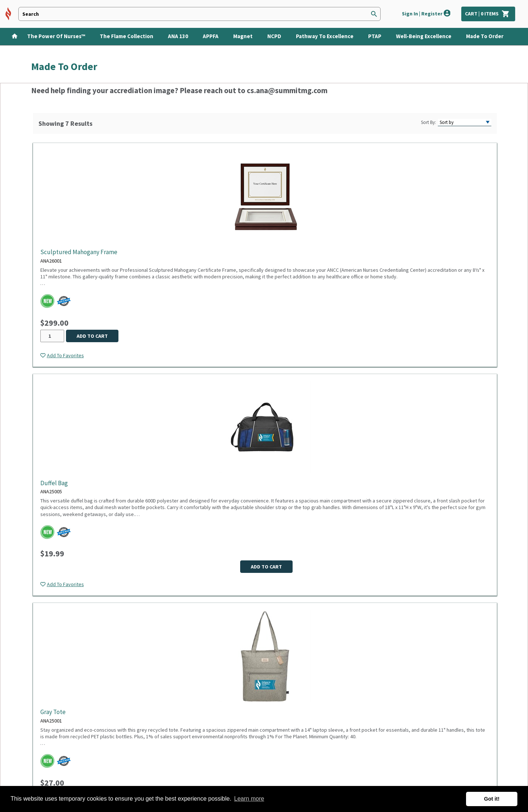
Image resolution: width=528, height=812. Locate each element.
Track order (46, 732)
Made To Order (485, 36)
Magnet (243, 36)
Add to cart (92, 336)
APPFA (211, 36)
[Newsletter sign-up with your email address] (285, 706)
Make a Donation (52, 766)
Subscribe (364, 705)
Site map (42, 754)
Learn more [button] (249, 799)
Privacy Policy (127, 698)
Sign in (39, 709)
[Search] (374, 14)
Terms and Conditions (137, 709)
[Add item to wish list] (62, 355)
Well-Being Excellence (424, 36)
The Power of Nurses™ (56, 36)
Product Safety (129, 720)
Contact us (45, 698)
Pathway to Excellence (325, 36)
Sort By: (428, 122)
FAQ (36, 720)
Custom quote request (60, 743)
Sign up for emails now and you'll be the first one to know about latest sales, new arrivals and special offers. (319, 686)
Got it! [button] (492, 799)
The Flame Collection (126, 36)
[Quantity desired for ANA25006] (406, 336)
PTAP (375, 36)
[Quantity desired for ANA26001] (52, 336)
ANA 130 (178, 36)
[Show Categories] (523, 36)
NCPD (274, 36)
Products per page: (219, 613)
